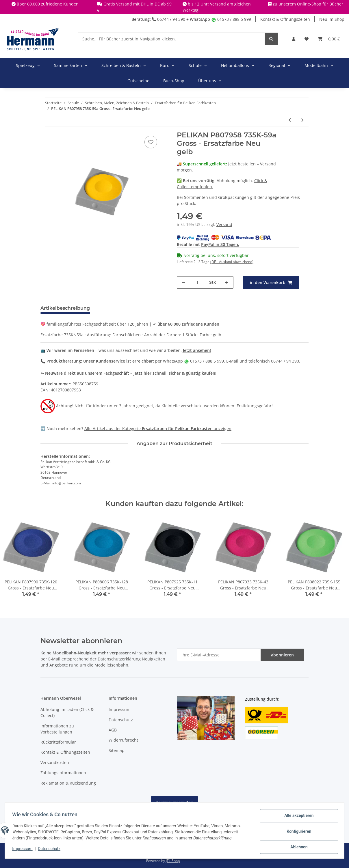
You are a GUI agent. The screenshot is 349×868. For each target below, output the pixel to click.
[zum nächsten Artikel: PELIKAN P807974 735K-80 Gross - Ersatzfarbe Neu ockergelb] (302, 120)
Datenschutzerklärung (119, 659)
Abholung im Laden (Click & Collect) (67, 712)
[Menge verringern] (184, 282)
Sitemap (117, 750)
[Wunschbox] (307, 39)
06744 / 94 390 (169, 19)
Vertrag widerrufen (174, 802)
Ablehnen (297, 848)
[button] (294, 39)
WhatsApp (200, 19)
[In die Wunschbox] (151, 142)
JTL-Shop (173, 861)
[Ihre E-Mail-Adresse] (219, 655)
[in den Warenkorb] (271, 282)
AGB (113, 730)
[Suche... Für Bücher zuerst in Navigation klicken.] (171, 39)
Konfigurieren (297, 832)
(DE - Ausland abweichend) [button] (232, 262)
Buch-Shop (174, 81)
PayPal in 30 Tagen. (220, 244)
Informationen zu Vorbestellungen (57, 729)
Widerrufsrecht (123, 740)
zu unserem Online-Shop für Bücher (308, 4)
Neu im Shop (332, 19)
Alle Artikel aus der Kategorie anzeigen (158, 429)
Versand (224, 224)
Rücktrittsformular (58, 742)
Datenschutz (121, 720)
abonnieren (282, 655)
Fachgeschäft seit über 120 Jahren (115, 324)
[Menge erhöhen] (227, 282)
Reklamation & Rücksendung (68, 783)
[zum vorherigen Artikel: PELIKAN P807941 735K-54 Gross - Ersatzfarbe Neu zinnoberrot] (290, 120)
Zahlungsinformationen (63, 773)
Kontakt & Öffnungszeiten (285, 19)
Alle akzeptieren (297, 817)
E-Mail (232, 361)
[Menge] (197, 282)
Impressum (120, 709)
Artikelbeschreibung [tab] (65, 308)
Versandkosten (55, 762)
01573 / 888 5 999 (231, 19)
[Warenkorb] (329, 39)
